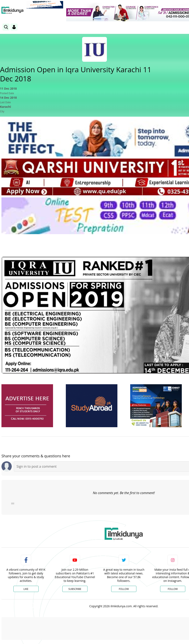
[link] (45, 5)
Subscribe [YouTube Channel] (75, 589)
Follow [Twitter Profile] (124, 589)
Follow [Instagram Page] (173, 589)
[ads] (27, 406)
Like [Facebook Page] (26, 589)
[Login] (14, 27)
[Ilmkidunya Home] (12, 10)
